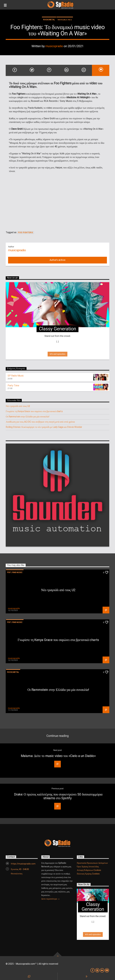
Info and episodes (57, 354)
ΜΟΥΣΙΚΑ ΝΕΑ (65, 20)
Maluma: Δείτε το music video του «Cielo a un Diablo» (58, 756)
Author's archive (57, 260)
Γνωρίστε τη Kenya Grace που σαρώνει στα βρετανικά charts (34, 411)
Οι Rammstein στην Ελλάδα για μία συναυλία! (27, 417)
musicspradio (54, 46)
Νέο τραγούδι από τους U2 (18, 406)
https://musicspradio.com (23, 864)
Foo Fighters (25, 233)
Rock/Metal (49, 20)
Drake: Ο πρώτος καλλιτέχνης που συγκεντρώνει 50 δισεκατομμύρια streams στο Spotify (58, 796)
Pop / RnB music (15, 572)
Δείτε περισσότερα (50, 899)
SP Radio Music (16, 376)
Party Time (13, 386)
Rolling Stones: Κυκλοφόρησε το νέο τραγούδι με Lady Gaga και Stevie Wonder (44, 427)
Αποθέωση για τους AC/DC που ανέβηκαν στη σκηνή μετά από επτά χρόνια (40, 422)
